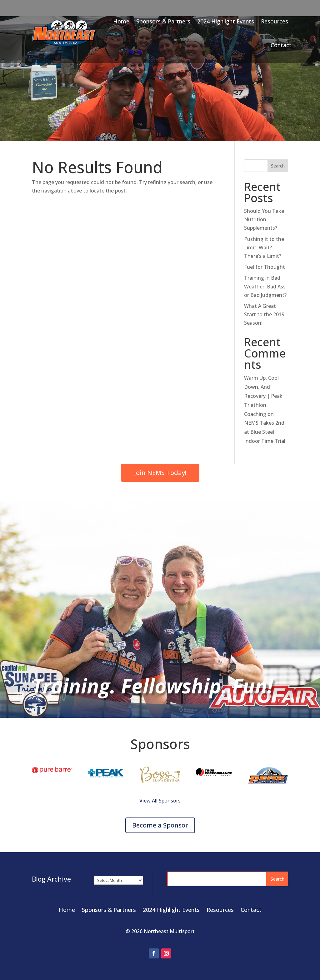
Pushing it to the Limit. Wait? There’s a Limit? (264, 247)
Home (121, 21)
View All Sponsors (160, 801)
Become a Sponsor (160, 825)
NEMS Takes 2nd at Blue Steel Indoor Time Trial (265, 432)
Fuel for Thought (265, 267)
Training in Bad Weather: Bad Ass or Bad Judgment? (265, 286)
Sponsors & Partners (163, 21)
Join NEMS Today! (160, 473)
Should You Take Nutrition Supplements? (264, 219)
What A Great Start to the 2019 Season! (264, 314)
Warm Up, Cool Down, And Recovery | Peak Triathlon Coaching (263, 396)
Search (278, 166)
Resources (275, 21)
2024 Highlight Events (226, 21)
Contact (281, 45)
